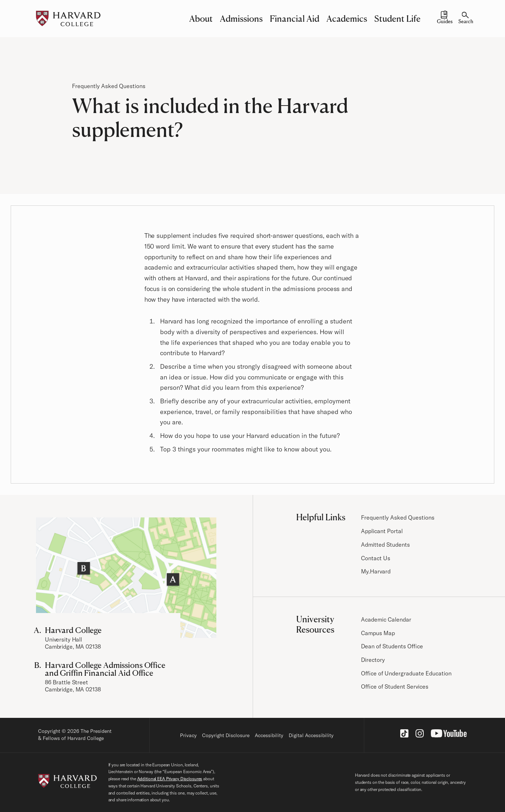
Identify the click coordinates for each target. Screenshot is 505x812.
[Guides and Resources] (444, 19)
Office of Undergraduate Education (406, 673)
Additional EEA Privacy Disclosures (170, 779)
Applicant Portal (382, 531)
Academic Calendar (386, 619)
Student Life (397, 19)
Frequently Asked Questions (109, 86)
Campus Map (378, 633)
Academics (347, 19)
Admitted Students (385, 545)
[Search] (465, 19)
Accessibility (269, 735)
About (201, 19)
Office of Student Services (395, 686)
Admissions (241, 19)
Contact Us (376, 558)
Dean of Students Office (392, 646)
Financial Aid (295, 19)
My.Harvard (376, 571)
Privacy (188, 735)
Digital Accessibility (311, 735)
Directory (373, 660)
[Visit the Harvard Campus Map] (126, 578)
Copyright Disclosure (226, 735)
